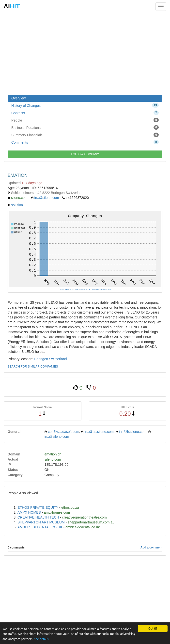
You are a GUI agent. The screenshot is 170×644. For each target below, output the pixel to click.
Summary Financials (85, 135)
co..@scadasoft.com (64, 432)
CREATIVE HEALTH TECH (38, 517)
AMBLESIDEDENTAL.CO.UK (40, 527)
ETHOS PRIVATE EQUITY (38, 507)
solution (17, 205)
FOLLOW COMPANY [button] (85, 154)
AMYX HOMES (29, 512)
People (85, 120)
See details (41, 639)
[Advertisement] (85, 52)
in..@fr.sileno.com (133, 432)
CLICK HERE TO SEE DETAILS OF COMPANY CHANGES (85, 290)
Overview (18, 98)
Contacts (85, 113)
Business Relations (85, 127)
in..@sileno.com (47, 198)
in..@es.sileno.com (99, 432)
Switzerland (58, 359)
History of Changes (85, 105)
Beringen (41, 359)
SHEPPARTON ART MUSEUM (41, 522)
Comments (85, 142)
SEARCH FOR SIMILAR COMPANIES (33, 367)
